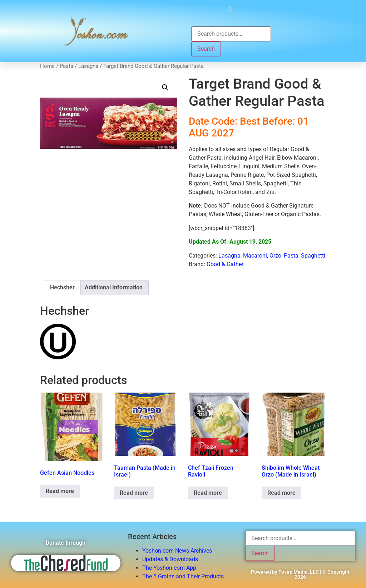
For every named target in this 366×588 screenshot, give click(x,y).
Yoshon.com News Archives (177, 551)
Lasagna (88, 66)
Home (47, 66)
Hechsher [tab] (62, 287)
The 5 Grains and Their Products (183, 576)
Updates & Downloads (170, 559)
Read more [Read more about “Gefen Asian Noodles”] (60, 491)
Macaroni (255, 256)
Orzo (275, 256)
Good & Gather (225, 264)
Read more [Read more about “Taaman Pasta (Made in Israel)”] (134, 493)
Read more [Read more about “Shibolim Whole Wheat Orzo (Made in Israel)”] (281, 493)
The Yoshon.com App (169, 568)
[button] (229, 9)
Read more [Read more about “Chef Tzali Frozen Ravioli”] (208, 493)
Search (206, 49)
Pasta (66, 66)
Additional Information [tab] (114, 287)
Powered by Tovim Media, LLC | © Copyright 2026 (300, 574)
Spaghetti (313, 256)
